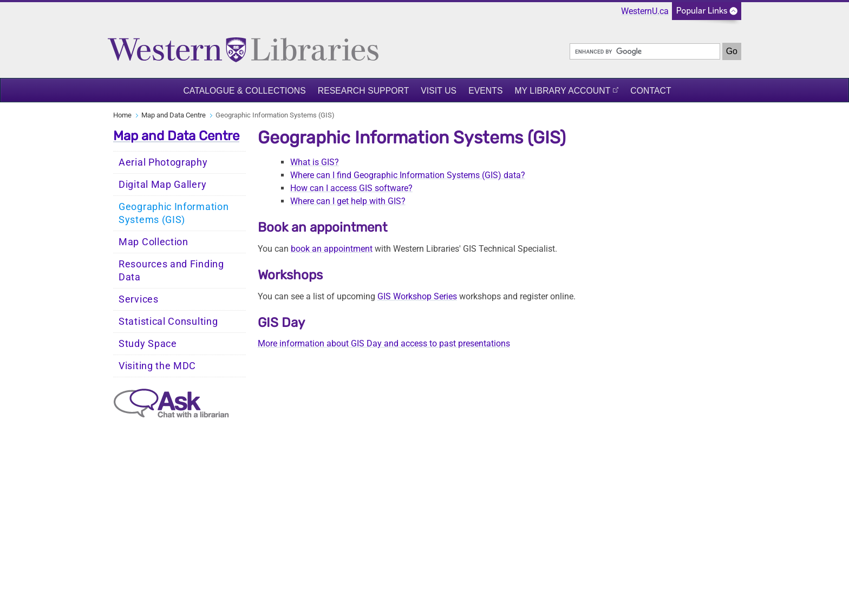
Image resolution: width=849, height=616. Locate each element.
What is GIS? (315, 162)
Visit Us (439, 91)
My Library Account (562, 91)
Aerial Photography (163, 162)
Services (139, 299)
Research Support (364, 91)
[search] (645, 51)
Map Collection (154, 242)
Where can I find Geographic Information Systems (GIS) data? (408, 175)
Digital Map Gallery (162, 185)
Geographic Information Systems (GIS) (174, 213)
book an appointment (332, 249)
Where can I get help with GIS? (348, 201)
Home (122, 115)
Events (485, 91)
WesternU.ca (645, 11)
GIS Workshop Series (417, 296)
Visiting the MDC (157, 366)
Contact (651, 91)
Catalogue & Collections (244, 91)
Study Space (148, 344)
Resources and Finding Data (171, 271)
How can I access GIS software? (351, 188)
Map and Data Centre (174, 115)
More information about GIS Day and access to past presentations (384, 343)
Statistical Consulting (168, 322)
